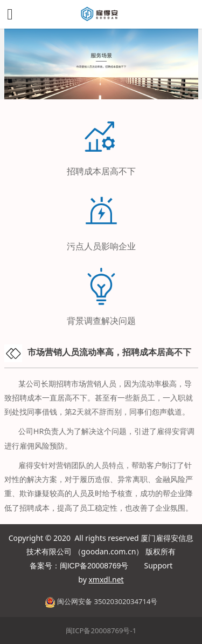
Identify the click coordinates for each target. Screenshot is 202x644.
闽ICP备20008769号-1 (101, 631)
